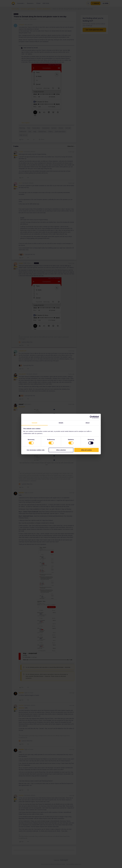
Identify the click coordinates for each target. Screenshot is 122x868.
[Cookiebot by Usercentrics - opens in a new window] (91, 417)
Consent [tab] (35, 423)
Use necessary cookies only (36, 450)
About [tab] (88, 423)
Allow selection (61, 450)
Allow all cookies (86, 450)
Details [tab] (61, 423)
